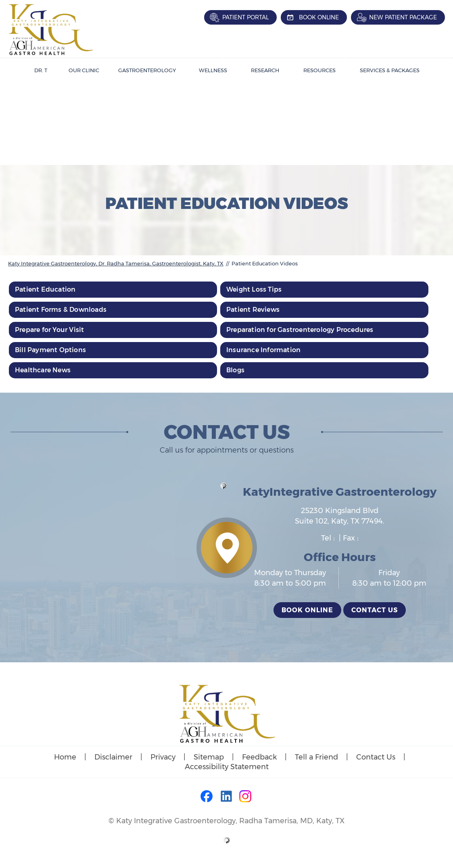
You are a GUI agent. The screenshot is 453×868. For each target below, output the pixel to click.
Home (65, 757)
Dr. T (41, 70)
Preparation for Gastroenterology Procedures (300, 330)
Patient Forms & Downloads (61, 310)
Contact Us (375, 610)
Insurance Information (263, 350)
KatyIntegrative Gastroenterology (340, 492)
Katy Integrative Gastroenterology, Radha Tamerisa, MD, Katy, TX (230, 821)
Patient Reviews (253, 310)
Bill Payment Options (50, 350)
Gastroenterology (147, 70)
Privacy (163, 757)
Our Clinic (84, 70)
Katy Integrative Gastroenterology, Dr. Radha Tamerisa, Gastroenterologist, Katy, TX (116, 263)
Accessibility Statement (227, 767)
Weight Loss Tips (254, 289)
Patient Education (45, 289)
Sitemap (209, 757)
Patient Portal (245, 17)
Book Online (319, 17)
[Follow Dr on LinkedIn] (227, 797)
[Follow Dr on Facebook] (207, 797)
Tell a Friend (316, 757)
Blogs (235, 370)
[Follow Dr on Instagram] (246, 797)
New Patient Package (403, 17)
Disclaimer (113, 757)
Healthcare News (43, 370)
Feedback (259, 757)
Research (265, 70)
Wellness (213, 70)
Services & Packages (390, 70)
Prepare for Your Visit (49, 330)
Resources (319, 70)
